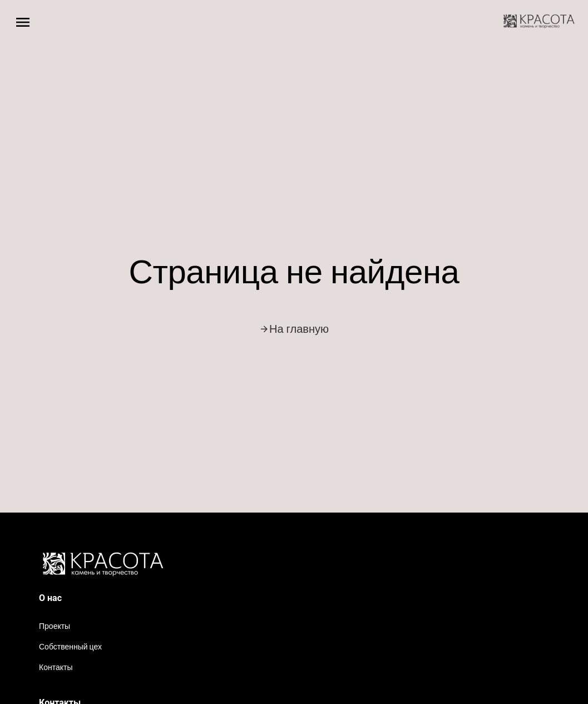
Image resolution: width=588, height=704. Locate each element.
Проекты (55, 626)
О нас (50, 598)
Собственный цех (70, 647)
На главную (294, 329)
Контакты (56, 667)
